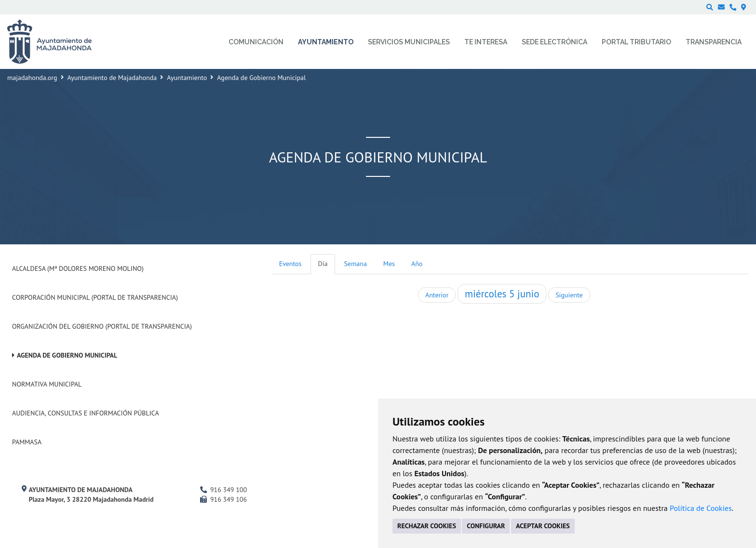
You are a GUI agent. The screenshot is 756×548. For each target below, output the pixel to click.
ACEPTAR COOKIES (543, 526)
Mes (389, 264)
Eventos (290, 264)
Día (323, 264)
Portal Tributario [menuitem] (636, 42)
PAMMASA (27, 442)
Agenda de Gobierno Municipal (67, 355)
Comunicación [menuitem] (256, 42)
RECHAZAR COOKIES (427, 526)
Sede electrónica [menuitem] (554, 42)
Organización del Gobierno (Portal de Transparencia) (102, 326)
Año (417, 264)
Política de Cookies (701, 508)
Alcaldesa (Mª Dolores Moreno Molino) (78, 268)
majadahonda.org (32, 78)
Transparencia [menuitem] (714, 42)
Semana (355, 264)
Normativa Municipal (47, 384)
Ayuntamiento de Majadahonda (112, 78)
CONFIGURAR (486, 526)
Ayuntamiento (187, 78)
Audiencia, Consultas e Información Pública (86, 413)
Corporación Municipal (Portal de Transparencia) (95, 297)
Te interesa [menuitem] (486, 42)
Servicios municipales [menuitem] (409, 42)
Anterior (437, 295)
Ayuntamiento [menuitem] (326, 42)
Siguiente (569, 295)
